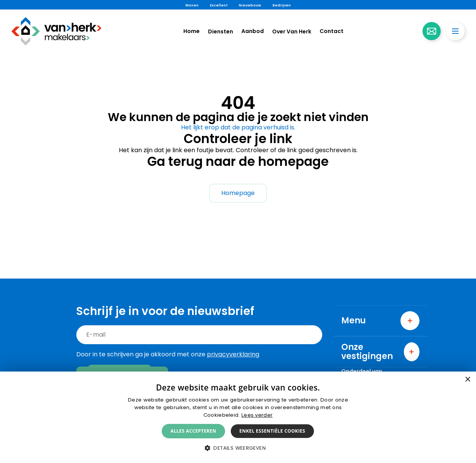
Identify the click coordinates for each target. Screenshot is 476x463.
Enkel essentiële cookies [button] (272, 431)
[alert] (238, 417)
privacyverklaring (233, 354)
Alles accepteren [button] (193, 431)
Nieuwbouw (250, 5)
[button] (238, 448)
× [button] (467, 380)
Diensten (221, 31)
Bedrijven (282, 5)
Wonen (192, 5)
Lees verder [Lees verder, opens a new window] (257, 415)
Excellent (219, 5)
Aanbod (253, 31)
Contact (332, 31)
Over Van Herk (292, 31)
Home (192, 31)
